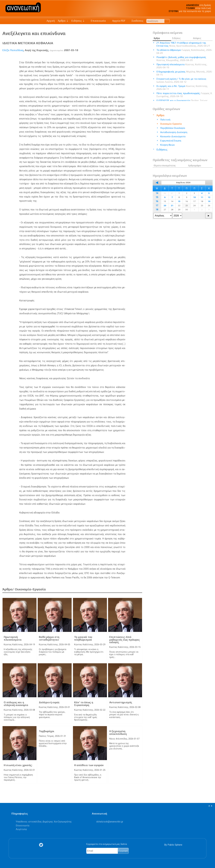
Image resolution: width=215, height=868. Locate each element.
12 (209, 197)
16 (157, 201)
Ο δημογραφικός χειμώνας (185, 73)
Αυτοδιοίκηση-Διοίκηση (174, 132)
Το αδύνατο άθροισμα (184, 51)
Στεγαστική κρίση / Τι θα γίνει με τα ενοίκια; (181, 80)
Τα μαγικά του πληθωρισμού (83, 638)
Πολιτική (165, 120)
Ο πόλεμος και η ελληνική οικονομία (16, 704)
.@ (110, 822)
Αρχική (51, 21)
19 (209, 201)
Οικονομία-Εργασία (171, 124)
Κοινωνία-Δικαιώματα (173, 136)
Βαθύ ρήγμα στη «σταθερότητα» (49, 638)
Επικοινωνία (97, 21)
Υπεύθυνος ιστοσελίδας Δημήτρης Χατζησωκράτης (44, 822)
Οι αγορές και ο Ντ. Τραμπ (182, 88)
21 (172, 205)
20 (165, 205)
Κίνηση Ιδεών (167, 145)
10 (194, 197)
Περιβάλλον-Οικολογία (173, 128)
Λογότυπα (21, 829)
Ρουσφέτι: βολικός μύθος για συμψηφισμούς (181, 59)
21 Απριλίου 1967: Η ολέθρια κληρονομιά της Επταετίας (183, 44)
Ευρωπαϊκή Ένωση (171, 141)
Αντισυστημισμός (121, 702)
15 (157, 197)
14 (157, 193)
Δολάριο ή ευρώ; (49, 702)
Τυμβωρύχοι (47, 731)
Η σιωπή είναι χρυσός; (18, 765)
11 (202, 197)
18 (157, 210)
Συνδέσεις (136, 21)
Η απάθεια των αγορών (89, 765)
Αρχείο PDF (117, 21)
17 (157, 206)
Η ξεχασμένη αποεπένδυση (118, 733)
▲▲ (210, 806)
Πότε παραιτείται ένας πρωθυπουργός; (184, 95)
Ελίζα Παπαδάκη (13, 50)
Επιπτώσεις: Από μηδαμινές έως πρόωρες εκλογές (125, 640)
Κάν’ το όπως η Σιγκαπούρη (84, 704)
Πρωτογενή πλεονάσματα (13, 638)
